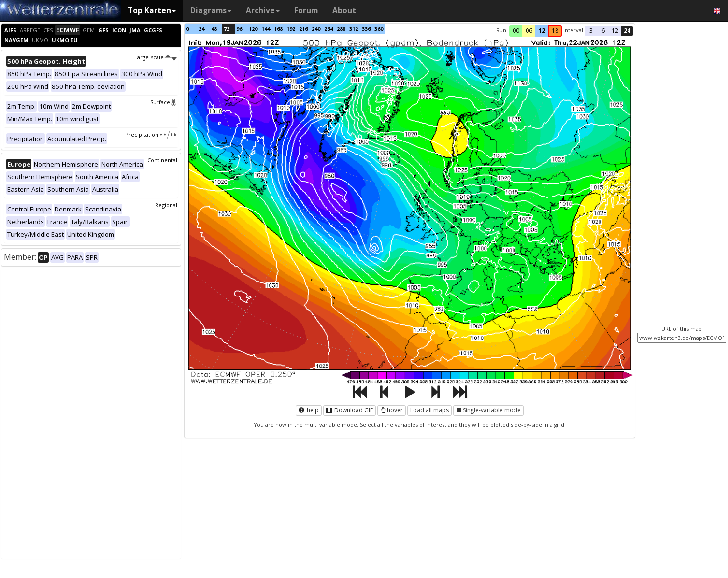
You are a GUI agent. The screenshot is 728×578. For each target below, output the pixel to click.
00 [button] (516, 31)
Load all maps (429, 410)
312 (354, 29)
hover (392, 410)
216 (303, 29)
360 (379, 29)
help (309, 410)
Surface (164, 102)
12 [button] (542, 31)
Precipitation (151, 134)
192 (291, 29)
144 (266, 29)
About (344, 10)
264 (328, 29)
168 (278, 29)
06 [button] (529, 31)
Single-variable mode (488, 410)
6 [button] (603, 31)
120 (253, 29)
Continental (162, 160)
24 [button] (627, 31)
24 (201, 29)
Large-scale (156, 57)
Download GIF (350, 410)
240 (316, 29)
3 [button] (591, 31)
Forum (306, 10)
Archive (263, 10)
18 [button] (555, 31)
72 (227, 29)
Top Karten (152, 10)
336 (366, 29)
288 (341, 29)
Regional (166, 205)
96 (239, 29)
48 (214, 29)
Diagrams (211, 10)
